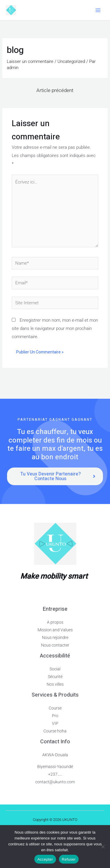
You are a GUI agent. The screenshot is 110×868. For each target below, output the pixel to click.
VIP (55, 723)
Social (55, 669)
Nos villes (55, 684)
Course (55, 708)
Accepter (45, 859)
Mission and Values (55, 630)
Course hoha (55, 731)
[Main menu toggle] (98, 10)
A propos (55, 622)
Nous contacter (55, 645)
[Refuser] (103, 847)
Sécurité (55, 677)
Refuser (69, 859)
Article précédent (55, 90)
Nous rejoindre (55, 637)
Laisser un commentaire (30, 61)
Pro (55, 716)
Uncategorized (71, 61)
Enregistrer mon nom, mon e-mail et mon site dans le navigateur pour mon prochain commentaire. (55, 328)
